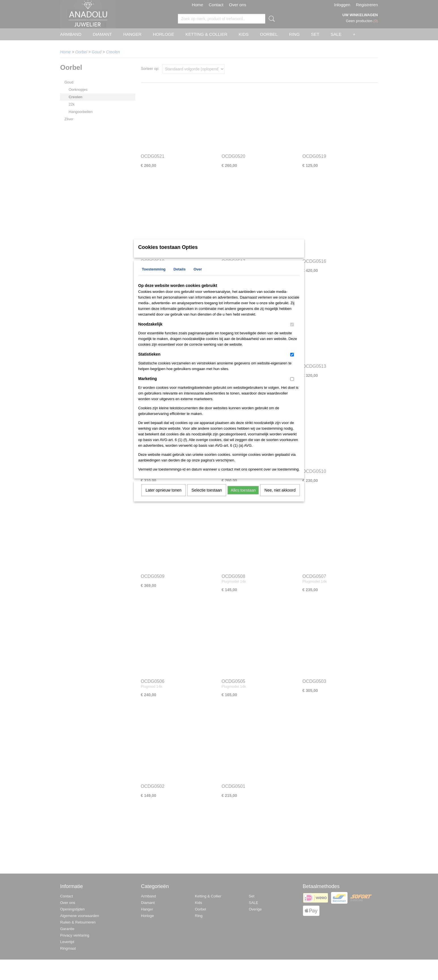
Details (180, 277)
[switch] (292, 332)
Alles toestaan (243, 498)
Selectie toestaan (207, 498)
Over (198, 277)
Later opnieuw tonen (164, 498)
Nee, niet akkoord (280, 498)
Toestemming (154, 277)
